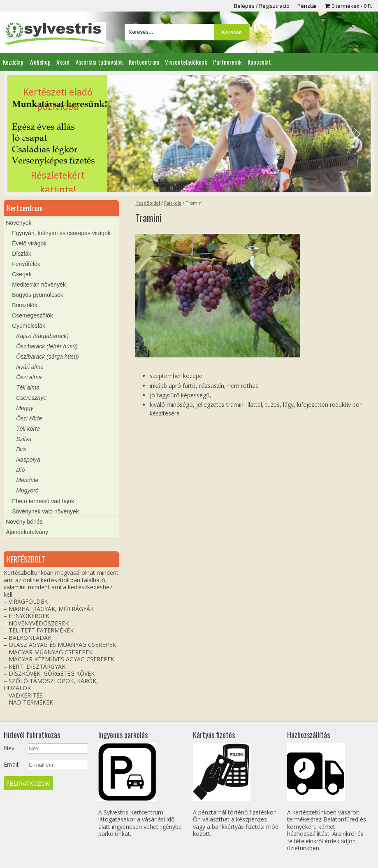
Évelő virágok (29, 243)
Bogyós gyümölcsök (38, 295)
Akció (63, 62)
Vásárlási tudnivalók (99, 62)
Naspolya (28, 460)
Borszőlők (24, 305)
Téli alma (28, 387)
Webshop (40, 62)
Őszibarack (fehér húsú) (47, 346)
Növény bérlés (24, 522)
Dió (20, 470)
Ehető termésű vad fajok (43, 501)
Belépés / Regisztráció (262, 6)
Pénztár (307, 6)
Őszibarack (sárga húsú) (48, 357)
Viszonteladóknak (186, 62)
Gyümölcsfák (29, 326)
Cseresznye (31, 398)
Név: (10, 748)
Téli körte (28, 429)
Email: (12, 765)
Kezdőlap (13, 62)
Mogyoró (27, 490)
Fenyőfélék (26, 264)
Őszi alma (29, 377)
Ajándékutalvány (27, 532)
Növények (19, 223)
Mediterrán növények (39, 285)
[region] (189, 134)
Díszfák (22, 254)
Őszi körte (29, 418)
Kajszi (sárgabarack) (42, 336)
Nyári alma (30, 367)
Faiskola (173, 203)
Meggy (25, 408)
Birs (21, 449)
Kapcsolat (259, 62)
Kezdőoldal (148, 203)
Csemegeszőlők (32, 315)
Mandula (27, 480)
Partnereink (227, 62)
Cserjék (22, 274)
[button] (189, 134)
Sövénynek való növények (45, 511)
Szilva (24, 439)
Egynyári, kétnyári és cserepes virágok (61, 233)
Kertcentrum (144, 62)
